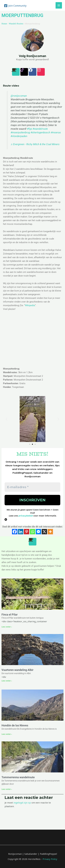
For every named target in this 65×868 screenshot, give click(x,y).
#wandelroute (40, 129)
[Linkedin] (21, 532)
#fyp (29, 129)
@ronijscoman (19, 96)
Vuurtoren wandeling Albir (17, 670)
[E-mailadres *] (32, 487)
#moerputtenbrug (20, 133)
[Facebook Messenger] (38, 532)
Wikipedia (30, 305)
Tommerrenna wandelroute (18, 777)
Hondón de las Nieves (15, 725)
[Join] (15, 6)
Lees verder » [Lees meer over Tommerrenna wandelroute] (7, 789)
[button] (6, 419)
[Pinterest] (27, 532)
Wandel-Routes (16, 24)
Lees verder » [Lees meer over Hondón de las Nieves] (7, 734)
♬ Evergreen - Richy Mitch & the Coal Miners (35, 144)
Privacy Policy (50, 859)
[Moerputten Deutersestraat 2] (32, 341)
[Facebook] (15, 532)
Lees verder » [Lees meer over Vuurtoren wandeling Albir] (7, 681)
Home (4, 24)
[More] (50, 532)
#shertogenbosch (40, 133)
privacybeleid (25, 516)
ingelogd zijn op (22, 803)
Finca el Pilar (10, 615)
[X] (44, 532)
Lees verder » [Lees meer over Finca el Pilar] (7, 627)
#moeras (56, 133)
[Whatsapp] (32, 532)
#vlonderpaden (19, 136)
